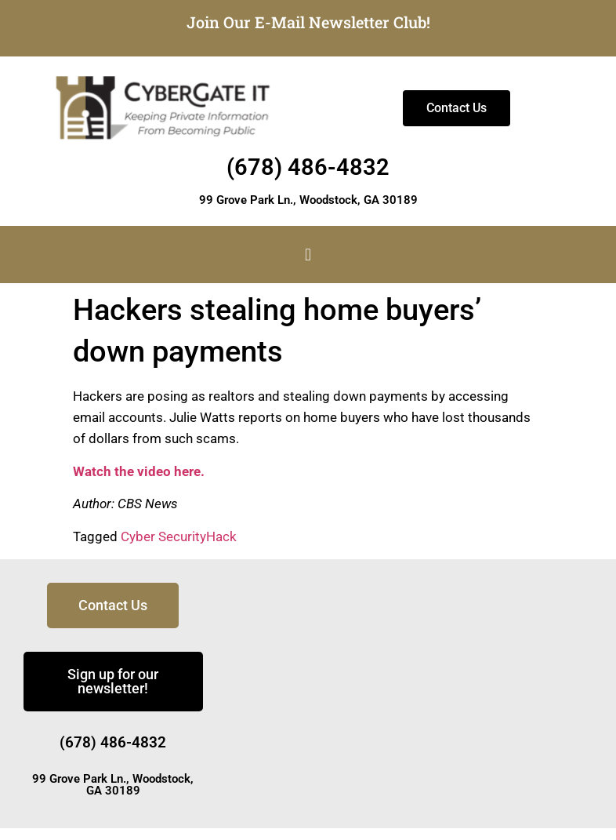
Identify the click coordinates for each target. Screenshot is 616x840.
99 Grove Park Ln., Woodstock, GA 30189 (308, 200)
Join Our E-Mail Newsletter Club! (308, 22)
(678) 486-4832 (308, 167)
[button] (308, 255)
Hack (221, 536)
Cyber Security (163, 536)
